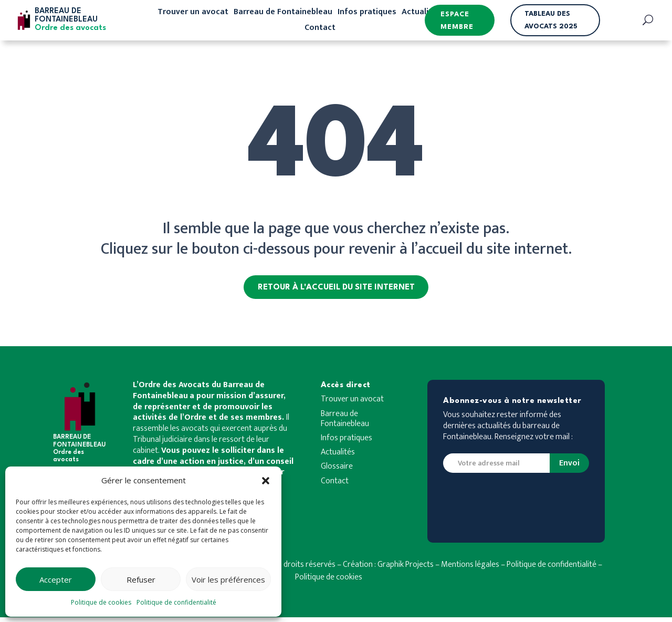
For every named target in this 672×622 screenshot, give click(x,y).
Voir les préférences (228, 579)
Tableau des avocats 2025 (551, 20)
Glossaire (337, 472)
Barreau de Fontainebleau (283, 14)
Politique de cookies (101, 602)
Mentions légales (470, 569)
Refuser (141, 579)
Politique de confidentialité (176, 602)
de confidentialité (566, 569)
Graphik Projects (406, 569)
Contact (320, 29)
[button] (266, 481)
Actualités (421, 14)
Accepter (56, 579)
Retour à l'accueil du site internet (336, 290)
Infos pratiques (367, 14)
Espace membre (457, 21)
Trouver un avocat (193, 14)
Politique (521, 569)
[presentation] (523, 511)
